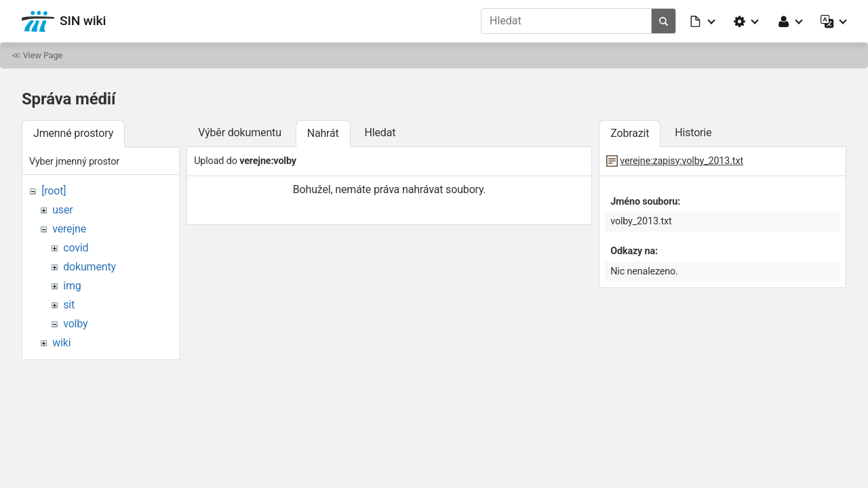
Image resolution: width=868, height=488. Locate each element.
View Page (43, 55)
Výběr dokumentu (240, 133)
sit (69, 305)
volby (75, 324)
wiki (61, 343)
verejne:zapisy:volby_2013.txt (682, 161)
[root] (54, 191)
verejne (69, 229)
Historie (693, 133)
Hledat (380, 133)
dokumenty (90, 267)
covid (76, 248)
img (72, 286)
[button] (703, 21)
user (62, 210)
